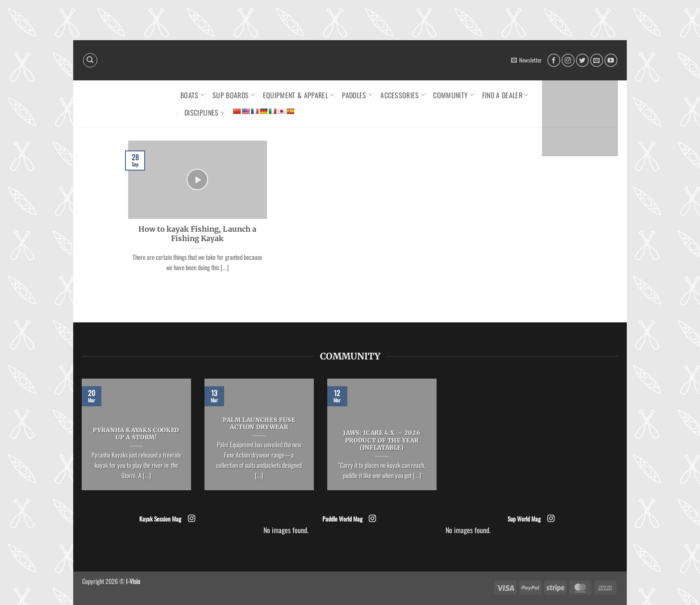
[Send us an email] (597, 60)
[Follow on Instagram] (568, 60)
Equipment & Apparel (299, 95)
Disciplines (204, 113)
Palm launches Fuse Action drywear (259, 424)
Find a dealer (505, 95)
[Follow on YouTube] (611, 60)
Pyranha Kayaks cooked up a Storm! (136, 434)
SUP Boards (234, 95)
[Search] (90, 60)
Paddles (357, 95)
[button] (526, 60)
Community (453, 95)
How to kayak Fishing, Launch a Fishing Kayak (197, 234)
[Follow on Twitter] (582, 60)
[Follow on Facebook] (554, 60)
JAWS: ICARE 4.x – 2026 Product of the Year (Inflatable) (382, 441)
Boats (192, 95)
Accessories (403, 95)
